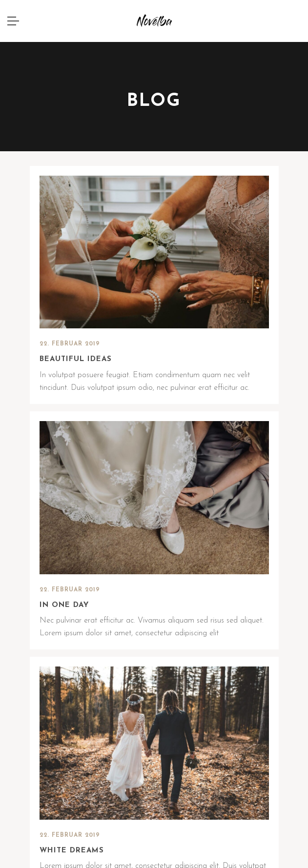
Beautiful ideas (76, 359)
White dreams (72, 851)
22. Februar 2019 (70, 344)
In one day (64, 605)
